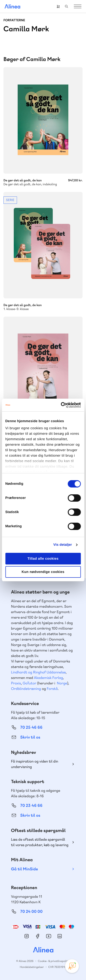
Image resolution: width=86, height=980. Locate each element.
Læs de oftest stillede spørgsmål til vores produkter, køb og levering (40, 842)
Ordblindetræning (26, 689)
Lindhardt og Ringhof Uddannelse (38, 672)
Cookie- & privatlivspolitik (54, 961)
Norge (62, 683)
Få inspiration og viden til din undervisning (35, 764)
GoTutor (30, 683)
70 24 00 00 (31, 912)
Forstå (52, 689)
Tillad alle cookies (43, 559)
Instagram (27, 936)
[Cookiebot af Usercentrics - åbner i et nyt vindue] (61, 405)
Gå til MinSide (24, 869)
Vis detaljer (63, 545)
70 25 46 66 (31, 727)
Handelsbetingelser (32, 967)
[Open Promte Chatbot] (72, 966)
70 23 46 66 (31, 806)
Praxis (16, 683)
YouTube (49, 936)
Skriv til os (30, 737)
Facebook (38, 936)
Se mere (43, 252)
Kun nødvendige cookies (43, 572)
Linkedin (60, 936)
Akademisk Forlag (49, 678)
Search (67, 6)
